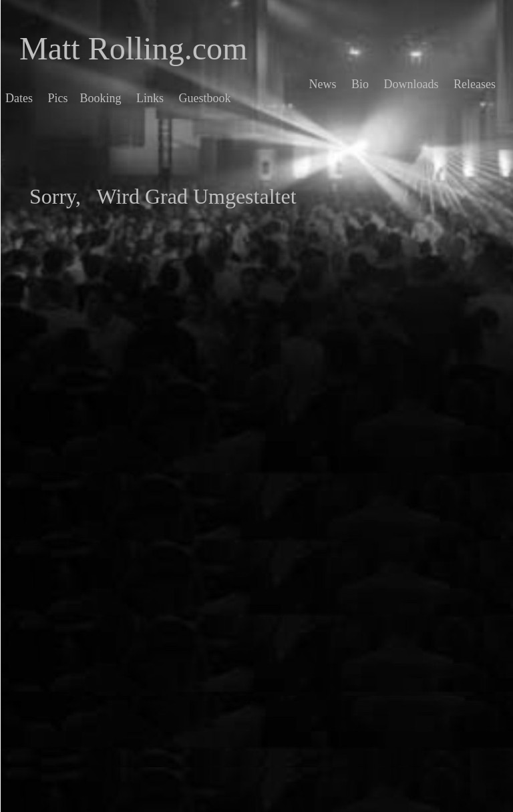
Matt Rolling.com (133, 48)
